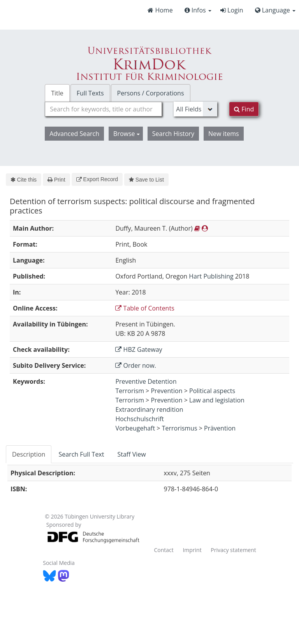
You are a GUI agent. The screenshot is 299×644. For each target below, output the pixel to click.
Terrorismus (180, 428)
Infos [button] (198, 10)
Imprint (192, 550)
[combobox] (103, 109)
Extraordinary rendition (149, 409)
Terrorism (130, 391)
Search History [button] (173, 134)
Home (160, 10)
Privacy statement (233, 550)
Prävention (220, 428)
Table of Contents (145, 308)
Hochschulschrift (140, 419)
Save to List (146, 180)
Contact (164, 550)
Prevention (166, 391)
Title (57, 93)
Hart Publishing (211, 276)
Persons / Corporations (151, 93)
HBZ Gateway (139, 349)
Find (244, 109)
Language (275, 10)
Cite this (24, 180)
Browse (127, 134)
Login (232, 10)
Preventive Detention (146, 381)
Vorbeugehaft (135, 428)
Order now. (136, 365)
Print (56, 180)
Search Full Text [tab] (81, 454)
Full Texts (90, 93)
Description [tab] (29, 454)
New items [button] (224, 134)
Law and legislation (217, 400)
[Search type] (195, 109)
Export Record (97, 179)
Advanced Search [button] (74, 134)
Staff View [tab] (131, 454)
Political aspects (212, 391)
